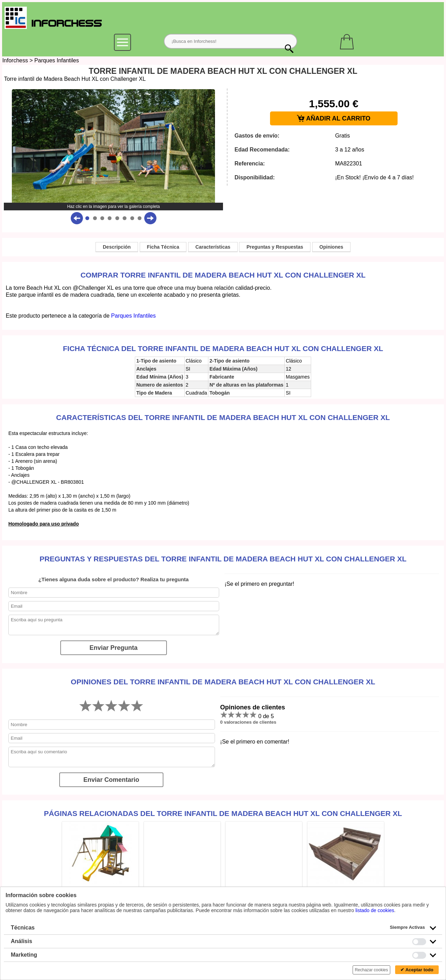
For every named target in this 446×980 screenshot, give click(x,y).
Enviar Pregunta (114, 648)
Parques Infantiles (56, 60)
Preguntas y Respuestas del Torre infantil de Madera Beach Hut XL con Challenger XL (223, 559)
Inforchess (15, 60)
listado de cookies (375, 910)
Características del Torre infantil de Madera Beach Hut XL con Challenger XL (223, 417)
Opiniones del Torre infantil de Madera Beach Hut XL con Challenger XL (223, 682)
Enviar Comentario (111, 780)
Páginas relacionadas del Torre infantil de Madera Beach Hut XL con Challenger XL (223, 813)
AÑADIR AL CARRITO (334, 119)
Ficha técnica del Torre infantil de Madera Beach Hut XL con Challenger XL (223, 348)
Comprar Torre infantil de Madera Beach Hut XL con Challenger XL (223, 275)
